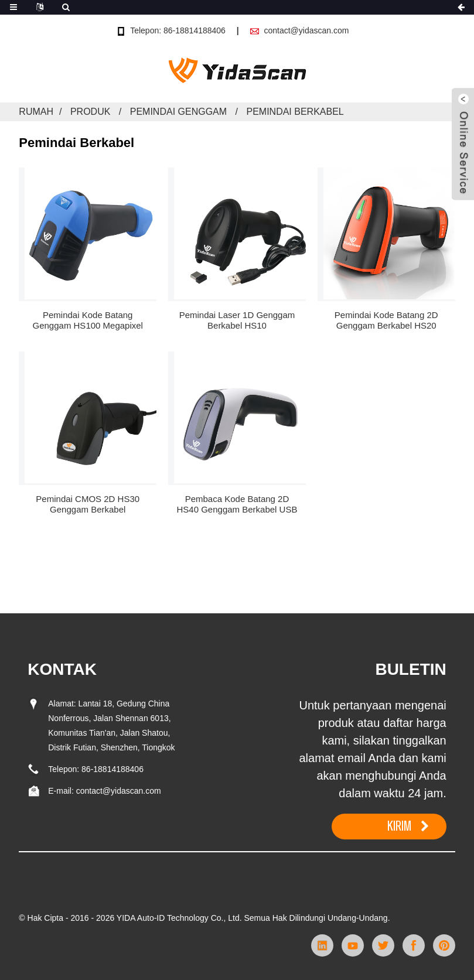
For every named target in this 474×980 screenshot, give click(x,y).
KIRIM (399, 826)
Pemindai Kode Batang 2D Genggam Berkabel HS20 (386, 320)
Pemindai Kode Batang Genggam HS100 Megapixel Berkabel (88, 320)
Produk (90, 112)
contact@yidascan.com (306, 30)
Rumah (36, 112)
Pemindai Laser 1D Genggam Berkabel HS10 (237, 320)
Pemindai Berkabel (295, 112)
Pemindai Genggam (178, 112)
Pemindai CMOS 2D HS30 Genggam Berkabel (88, 504)
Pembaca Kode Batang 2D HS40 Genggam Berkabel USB (237, 504)
